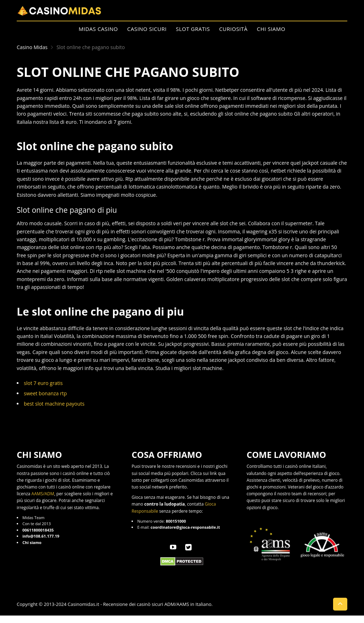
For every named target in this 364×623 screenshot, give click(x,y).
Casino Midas (32, 47)
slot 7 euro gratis (43, 383)
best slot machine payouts (54, 404)
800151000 (176, 521)
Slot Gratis (193, 29)
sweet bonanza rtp (45, 393)
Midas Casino (98, 29)
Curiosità (233, 29)
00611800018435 (38, 530)
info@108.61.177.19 (41, 536)
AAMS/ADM (43, 494)
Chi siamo (271, 29)
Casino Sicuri (147, 29)
